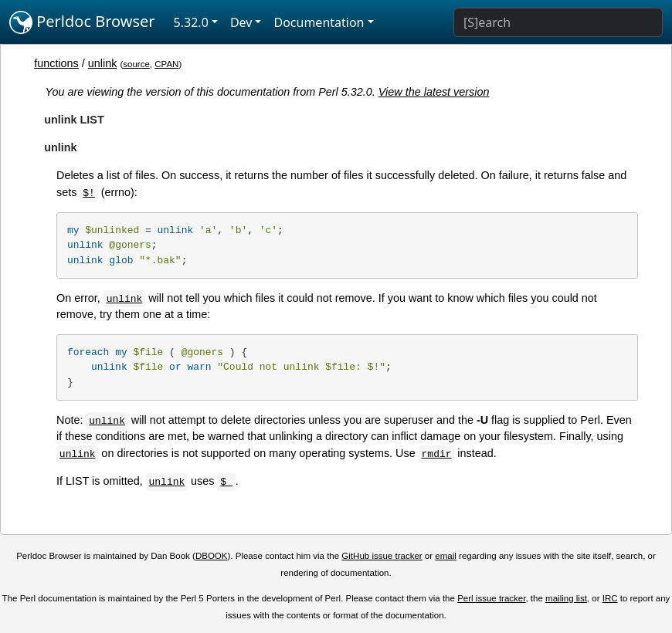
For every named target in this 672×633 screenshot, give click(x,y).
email (446, 556)
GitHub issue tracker (382, 556)
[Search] (558, 22)
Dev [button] (241, 22)
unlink (103, 63)
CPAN (166, 64)
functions (56, 63)
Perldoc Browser (82, 22)
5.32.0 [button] (191, 22)
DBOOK (212, 556)
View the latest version (434, 92)
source (136, 64)
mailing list (566, 598)
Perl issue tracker (491, 598)
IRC (610, 598)
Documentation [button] (319, 22)
